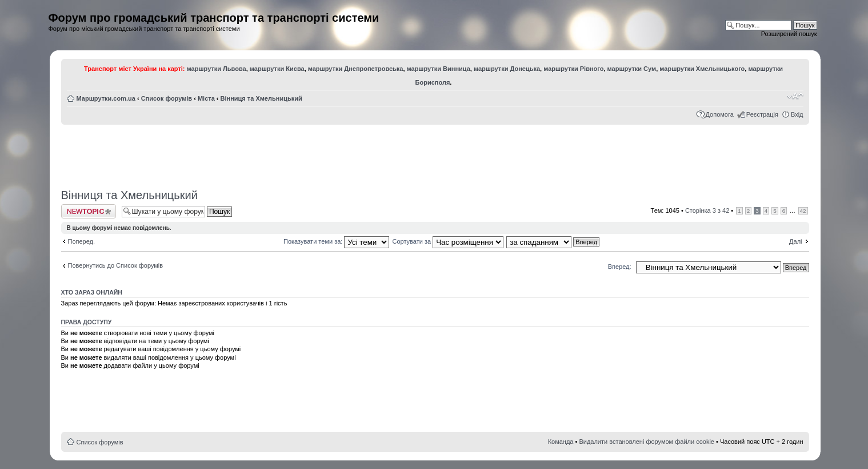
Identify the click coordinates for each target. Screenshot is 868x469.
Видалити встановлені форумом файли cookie (647, 442)
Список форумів (167, 98)
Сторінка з (707, 210)
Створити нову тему (89, 211)
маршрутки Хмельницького (702, 69)
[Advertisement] (435, 153)
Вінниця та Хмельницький (261, 98)
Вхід (797, 114)
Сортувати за (448, 241)
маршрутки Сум (632, 69)
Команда (561, 442)
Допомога (720, 114)
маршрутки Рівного (573, 69)
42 (803, 211)
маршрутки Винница (439, 69)
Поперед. (82, 241)
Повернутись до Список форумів (116, 265)
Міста (206, 98)
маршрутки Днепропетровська (356, 69)
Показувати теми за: (336, 241)
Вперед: (620, 267)
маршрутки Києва (277, 69)
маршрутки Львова (217, 69)
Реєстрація (762, 114)
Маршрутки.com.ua (106, 98)
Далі (795, 241)
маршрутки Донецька (507, 69)
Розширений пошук (789, 34)
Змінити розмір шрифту (795, 96)
